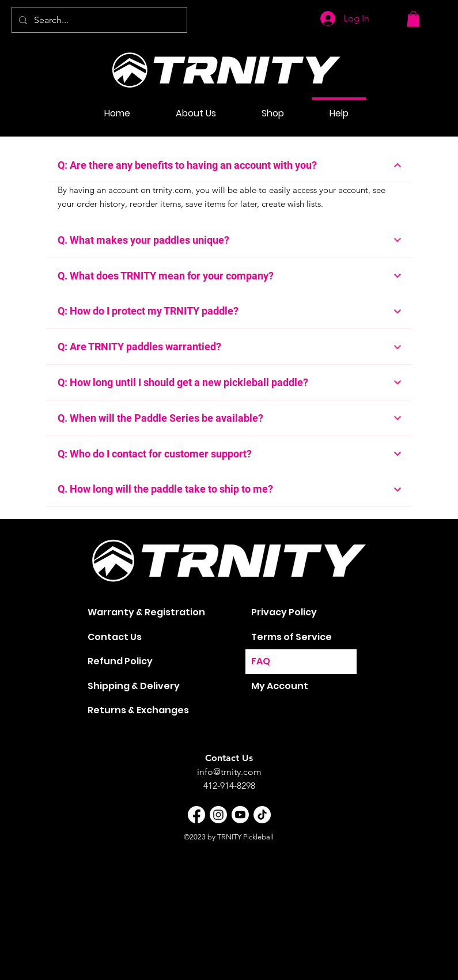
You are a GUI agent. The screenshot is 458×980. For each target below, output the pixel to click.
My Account (280, 686)
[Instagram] (218, 815)
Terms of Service (292, 637)
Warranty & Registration (146, 612)
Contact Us (115, 637)
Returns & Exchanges (138, 710)
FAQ (261, 661)
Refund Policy (120, 661)
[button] (413, 19)
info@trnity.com (229, 772)
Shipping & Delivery (134, 686)
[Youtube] (240, 815)
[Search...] (98, 20)
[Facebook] (196, 815)
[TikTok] (262, 815)
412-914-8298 (229, 786)
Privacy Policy (284, 612)
